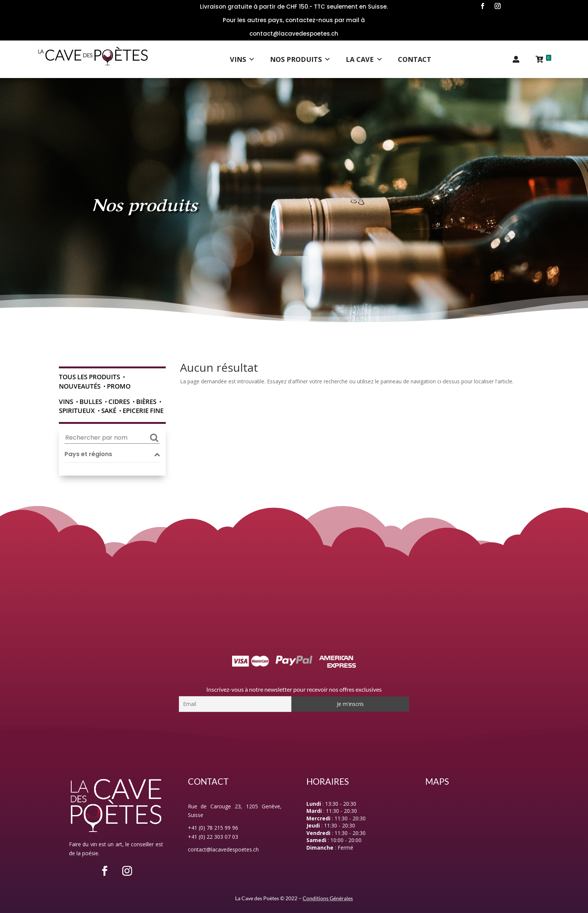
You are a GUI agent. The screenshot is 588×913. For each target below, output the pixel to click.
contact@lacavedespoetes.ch (223, 849)
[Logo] (93, 59)
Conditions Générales (328, 898)
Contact (415, 59)
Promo (119, 386)
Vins (242, 59)
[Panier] (543, 59)
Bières (146, 402)
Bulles (91, 402)
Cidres (119, 402)
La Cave (364, 59)
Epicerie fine (143, 411)
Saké (109, 411)
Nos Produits (300, 59)
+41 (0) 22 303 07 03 (213, 837)
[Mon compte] (516, 59)
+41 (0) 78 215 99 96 (213, 828)
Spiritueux (77, 411)
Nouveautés (80, 386)
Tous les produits (89, 377)
